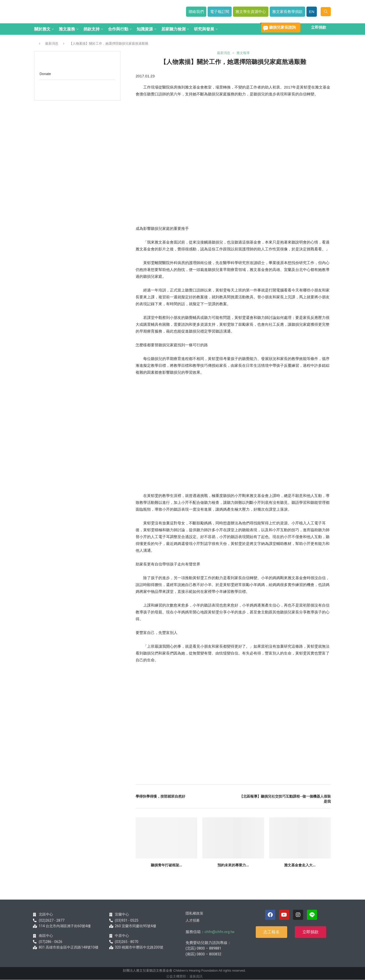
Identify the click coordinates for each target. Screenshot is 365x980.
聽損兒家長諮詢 (282, 27)
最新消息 (52, 44)
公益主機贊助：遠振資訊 (184, 976)
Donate (45, 74)
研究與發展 (204, 29)
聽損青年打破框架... (167, 865)
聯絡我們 (196, 12)
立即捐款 (319, 27)
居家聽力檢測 (173, 29)
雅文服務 (67, 29)
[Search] (326, 12)
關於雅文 (42, 29)
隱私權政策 (194, 913)
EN (312, 12)
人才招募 (193, 920)
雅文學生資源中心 (251, 12)
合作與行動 (118, 29)
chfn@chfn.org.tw (220, 932)
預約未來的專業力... (233, 865)
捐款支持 (92, 29)
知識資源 (145, 29)
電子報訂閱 (220, 12)
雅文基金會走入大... (300, 865)
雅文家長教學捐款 (287, 12)
